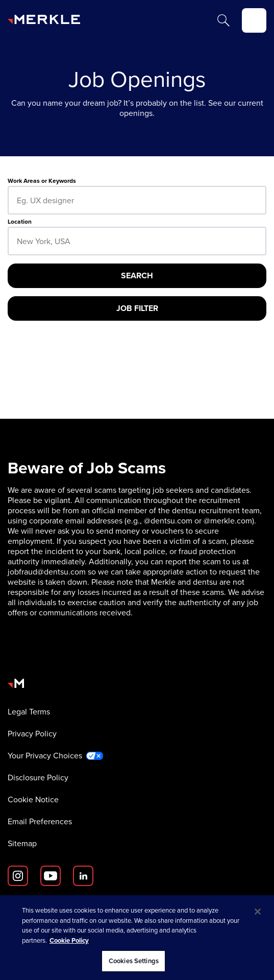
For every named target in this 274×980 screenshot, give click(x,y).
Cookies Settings (134, 961)
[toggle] (254, 20)
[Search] (223, 20)
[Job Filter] (137, 308)
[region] (137, 938)
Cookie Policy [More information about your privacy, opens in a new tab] (69, 940)
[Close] (258, 912)
